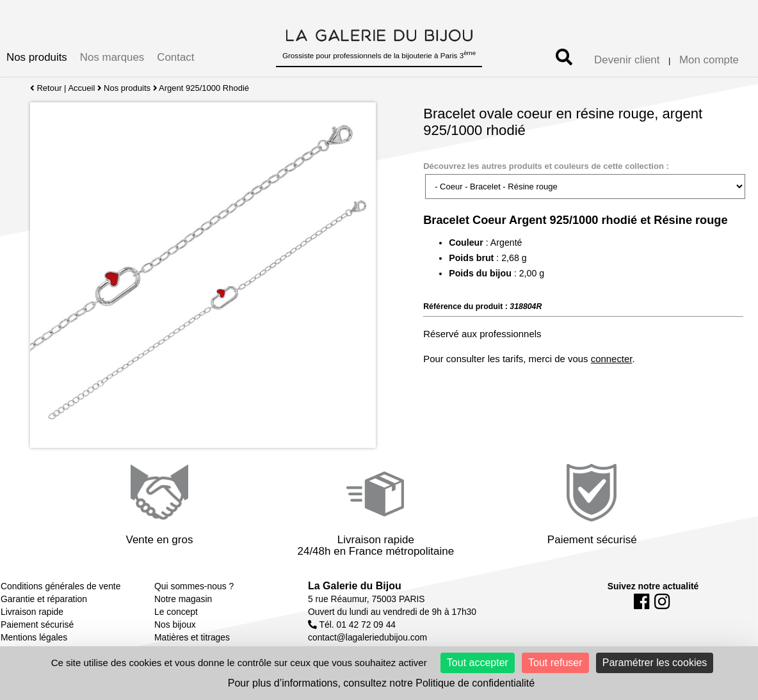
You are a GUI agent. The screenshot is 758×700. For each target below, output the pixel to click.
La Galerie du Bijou (355, 586)
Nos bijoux (175, 624)
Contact (175, 57)
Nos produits (37, 57)
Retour (46, 88)
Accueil (81, 88)
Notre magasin (183, 599)
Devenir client (627, 60)
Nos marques (112, 57)
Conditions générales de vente (60, 586)
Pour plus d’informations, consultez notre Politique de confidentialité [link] (381, 683)
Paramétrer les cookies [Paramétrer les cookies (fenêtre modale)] (655, 663)
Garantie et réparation (44, 599)
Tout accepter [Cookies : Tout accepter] (478, 663)
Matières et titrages (192, 637)
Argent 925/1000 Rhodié (205, 88)
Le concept (176, 612)
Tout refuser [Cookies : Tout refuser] (555, 663)
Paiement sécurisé (37, 624)
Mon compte (709, 60)
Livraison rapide (32, 612)
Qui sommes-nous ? (194, 586)
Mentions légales (34, 637)
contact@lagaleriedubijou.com (367, 637)
